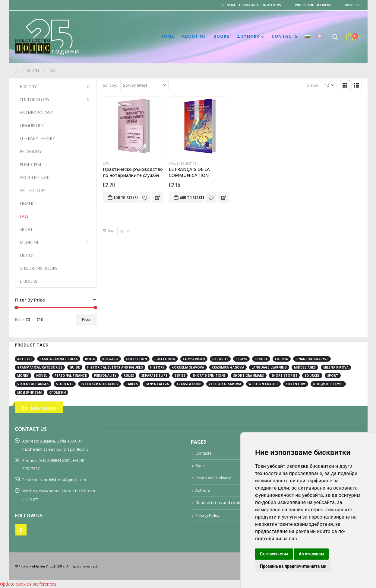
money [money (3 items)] (23, 375)
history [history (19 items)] (157, 367)
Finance (28, 203)
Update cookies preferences (28, 584)
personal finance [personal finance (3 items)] (71, 375)
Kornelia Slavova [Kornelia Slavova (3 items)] (188, 367)
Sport (26, 229)
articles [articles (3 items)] (25, 359)
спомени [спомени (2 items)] (57, 392)
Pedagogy (31, 151)
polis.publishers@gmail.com (60, 480)
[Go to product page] (133, 126)
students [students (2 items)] (65, 384)
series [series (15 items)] (180, 375)
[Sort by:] (144, 85)
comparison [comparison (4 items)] (194, 359)
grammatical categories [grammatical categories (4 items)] (40, 367)
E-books (28, 281)
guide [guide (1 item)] (75, 367)
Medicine (29, 242)
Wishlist (353, 5)
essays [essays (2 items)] (241, 359)
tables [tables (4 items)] (132, 384)
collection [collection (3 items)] (137, 359)
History (28, 86)
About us (194, 36)
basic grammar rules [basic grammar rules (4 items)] (59, 359)
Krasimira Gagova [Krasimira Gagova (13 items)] (228, 367)
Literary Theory (37, 138)
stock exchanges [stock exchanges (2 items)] (33, 384)
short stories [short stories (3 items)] (284, 375)
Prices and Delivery (313, 5)
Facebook (21, 530)
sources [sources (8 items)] (312, 375)
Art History (32, 190)
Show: (313, 85)
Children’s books (39, 268)
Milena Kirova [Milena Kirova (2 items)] (336, 367)
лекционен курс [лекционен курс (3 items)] (328, 384)
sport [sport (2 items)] (333, 375)
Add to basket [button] (126, 198)
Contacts (285, 36)
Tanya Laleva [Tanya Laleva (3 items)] (157, 384)
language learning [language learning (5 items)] (269, 367)
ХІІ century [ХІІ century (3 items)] (296, 384)
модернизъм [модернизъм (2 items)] (30, 392)
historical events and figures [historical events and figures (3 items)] (115, 367)
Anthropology (36, 112)
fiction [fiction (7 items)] (282, 359)
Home (167, 36)
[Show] (329, 85)
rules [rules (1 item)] (129, 375)
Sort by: (110, 85)
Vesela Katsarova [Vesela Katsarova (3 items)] (225, 384)
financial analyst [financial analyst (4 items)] (312, 359)
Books (221, 36)
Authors (248, 37)
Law (106, 164)
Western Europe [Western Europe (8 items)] (263, 384)
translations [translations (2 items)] (189, 384)
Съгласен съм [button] (274, 554)
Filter (86, 320)
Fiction (28, 255)
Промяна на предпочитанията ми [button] (293, 566)
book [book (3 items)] (90, 359)
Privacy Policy (208, 515)
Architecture (34, 177)
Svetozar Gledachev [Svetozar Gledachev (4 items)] (100, 384)
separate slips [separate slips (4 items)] (154, 375)
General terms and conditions (252, 5)
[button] (335, 37)
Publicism (30, 164)
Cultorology (35, 99)
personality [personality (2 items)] (105, 375)
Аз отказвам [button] (311, 554)
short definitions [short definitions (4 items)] (209, 375)
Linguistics (187, 164)
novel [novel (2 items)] (42, 375)
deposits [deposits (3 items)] (220, 359)
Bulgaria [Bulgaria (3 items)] (111, 359)
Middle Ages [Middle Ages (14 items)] (305, 367)
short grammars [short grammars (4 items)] (249, 375)
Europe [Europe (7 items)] (261, 359)
